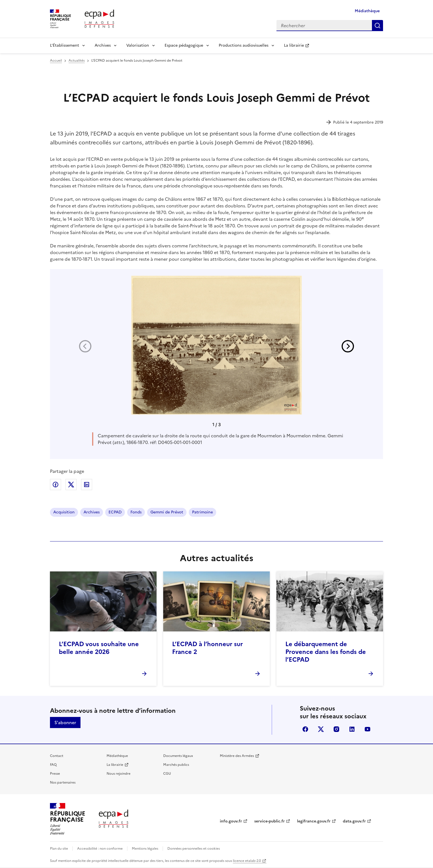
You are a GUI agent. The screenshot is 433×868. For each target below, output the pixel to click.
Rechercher (377, 26)
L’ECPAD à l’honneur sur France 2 (207, 648)
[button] (348, 346)
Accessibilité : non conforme (100, 849)
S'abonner (65, 723)
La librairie (294, 45)
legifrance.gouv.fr (314, 821)
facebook (305, 729)
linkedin (352, 729)
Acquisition (64, 512)
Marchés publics (176, 765)
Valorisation (138, 45)
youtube (367, 729)
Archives (103, 45)
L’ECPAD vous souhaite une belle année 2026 (99, 648)
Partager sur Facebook (56, 485)
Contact (57, 756)
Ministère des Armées (237, 756)
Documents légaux (178, 756)
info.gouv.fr (231, 821)
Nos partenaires (63, 782)
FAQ (53, 765)
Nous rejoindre (119, 774)
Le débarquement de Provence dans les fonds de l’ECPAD (326, 652)
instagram (336, 729)
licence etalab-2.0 (247, 861)
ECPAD (115, 512)
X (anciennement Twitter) (321, 729)
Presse (55, 774)
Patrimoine (202, 512)
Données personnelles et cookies (194, 849)
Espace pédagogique (184, 45)
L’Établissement (65, 45)
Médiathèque (367, 11)
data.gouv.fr (354, 821)
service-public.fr (270, 821)
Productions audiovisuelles (244, 45)
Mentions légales (145, 849)
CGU (167, 774)
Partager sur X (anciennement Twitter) (71, 485)
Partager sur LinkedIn (87, 485)
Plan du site (59, 849)
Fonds (136, 512)
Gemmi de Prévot (167, 512)
